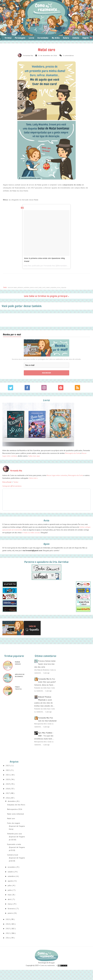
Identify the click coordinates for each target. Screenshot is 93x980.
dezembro (12, 801)
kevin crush (34, 287)
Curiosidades (43, 38)
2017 (8, 793)
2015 (8, 919)
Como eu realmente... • (49, 965)
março (10, 904)
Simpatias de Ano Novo (16, 805)
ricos (59, 287)
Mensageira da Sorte (73, 453)
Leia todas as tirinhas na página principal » (47, 296)
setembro (12, 876)
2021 (8, 775)
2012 (8, 933)
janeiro (11, 913)
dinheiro (21, 287)
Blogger (52, 963)
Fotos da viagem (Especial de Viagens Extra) (16, 826)
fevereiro (12, 909)
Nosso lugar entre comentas (57, 475)
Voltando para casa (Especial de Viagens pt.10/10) (16, 837)
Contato (76, 38)
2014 (8, 924)
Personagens (20, 38)
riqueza (64, 287)
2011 (8, 938)
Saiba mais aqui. (34, 456)
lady (40, 287)
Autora (66, 38)
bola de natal (12, 287)
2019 (8, 784)
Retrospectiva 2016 (15, 809)
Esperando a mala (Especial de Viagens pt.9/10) (16, 847)
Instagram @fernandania (12, 486)
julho (10, 885)
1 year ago (46, 673)
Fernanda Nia (28, 55)
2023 (8, 766)
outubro (11, 872)
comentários (69, 55)
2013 (8, 929)
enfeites (27, 287)
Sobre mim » (33, 478)
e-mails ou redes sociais (31, 533)
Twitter (16, 482)
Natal (48, 287)
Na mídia (56, 38)
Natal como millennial (16, 814)
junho (10, 890)
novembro (12, 867)
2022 (8, 770)
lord (44, 287)
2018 (8, 789)
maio (10, 895)
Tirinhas (8, 38)
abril (10, 899)
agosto (11, 881)
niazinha (54, 287)
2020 (8, 779)
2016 (8, 798)
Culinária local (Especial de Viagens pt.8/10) (16, 858)
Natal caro (11, 818)
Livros (31, 38)
